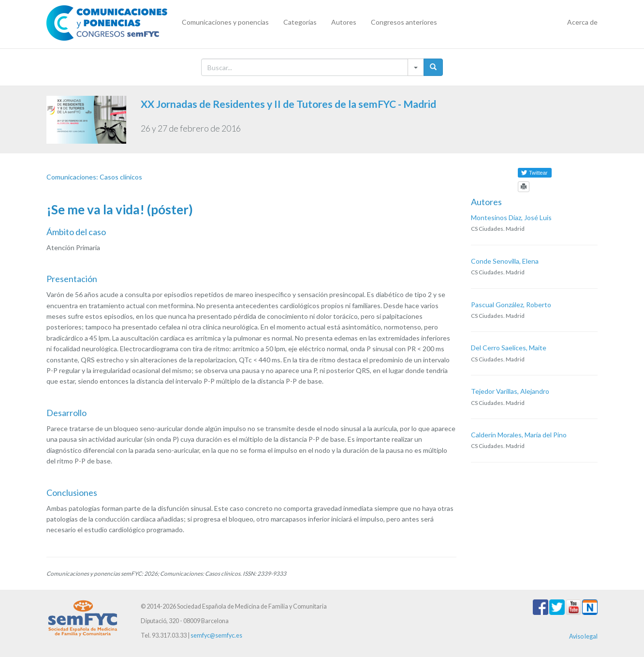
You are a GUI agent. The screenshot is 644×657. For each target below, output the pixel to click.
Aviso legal (583, 636)
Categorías (300, 22)
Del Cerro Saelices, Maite (509, 348)
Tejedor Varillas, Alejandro (510, 391)
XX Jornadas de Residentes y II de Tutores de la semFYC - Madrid (288, 104)
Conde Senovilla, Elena (505, 261)
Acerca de (582, 22)
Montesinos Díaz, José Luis (511, 217)
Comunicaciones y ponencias (225, 22)
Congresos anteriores (404, 22)
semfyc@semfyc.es (216, 635)
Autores (344, 22)
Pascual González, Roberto (511, 305)
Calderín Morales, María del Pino (519, 435)
